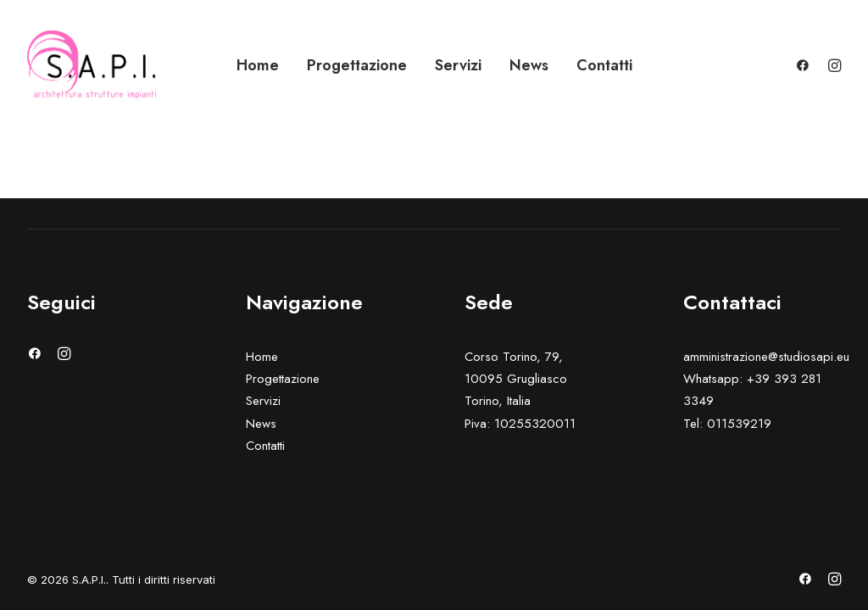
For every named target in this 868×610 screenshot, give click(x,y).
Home (258, 65)
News (529, 65)
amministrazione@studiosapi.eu (766, 357)
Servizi (458, 65)
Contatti (604, 65)
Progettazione (357, 65)
